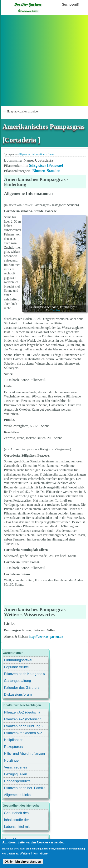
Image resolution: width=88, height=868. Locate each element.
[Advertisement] (44, 61)
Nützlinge (11, 760)
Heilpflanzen (14, 740)
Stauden (54, 171)
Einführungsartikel (18, 660)
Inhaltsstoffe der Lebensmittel (16, 820)
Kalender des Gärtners (22, 688)
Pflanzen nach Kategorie (23, 674)
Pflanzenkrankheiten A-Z (23, 733)
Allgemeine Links (17, 795)
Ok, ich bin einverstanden (23, 862)
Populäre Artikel (16, 667)
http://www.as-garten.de (46, 637)
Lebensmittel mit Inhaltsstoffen (17, 827)
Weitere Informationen (35, 853)
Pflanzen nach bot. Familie (25, 788)
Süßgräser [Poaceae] (46, 165)
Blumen (39, 171)
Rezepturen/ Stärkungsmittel (16, 747)
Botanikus (55, 310)
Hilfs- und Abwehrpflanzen (24, 754)
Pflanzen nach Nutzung (22, 726)
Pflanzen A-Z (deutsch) (22, 712)
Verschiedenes (16, 767)
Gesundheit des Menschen (16, 814)
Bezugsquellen (16, 774)
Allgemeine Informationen (33, 154)
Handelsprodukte (17, 781)
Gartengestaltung (18, 681)
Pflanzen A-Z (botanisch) (23, 719)
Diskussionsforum (18, 694)
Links (51, 154)
